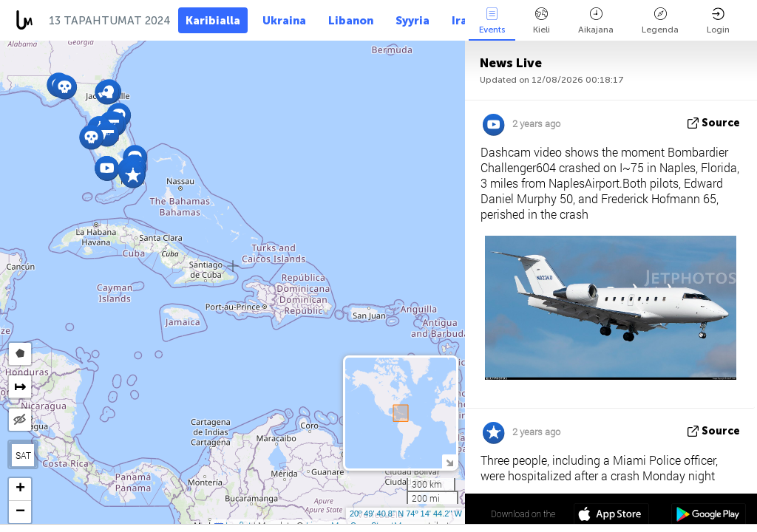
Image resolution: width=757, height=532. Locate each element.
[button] (107, 134)
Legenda (660, 21)
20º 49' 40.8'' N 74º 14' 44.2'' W (406, 514)
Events (492, 21)
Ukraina (284, 21)
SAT (23, 455)
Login (718, 21)
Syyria (413, 21)
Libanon (351, 21)
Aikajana (596, 21)
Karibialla (213, 21)
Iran (463, 21)
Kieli (542, 21)
